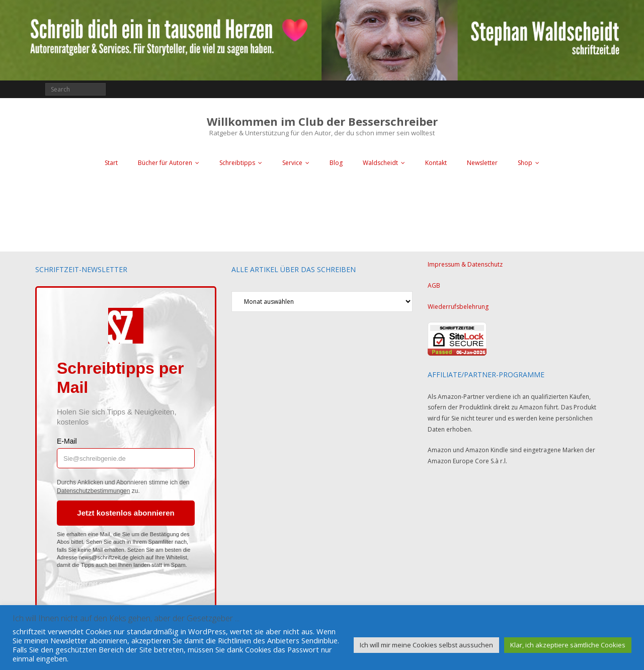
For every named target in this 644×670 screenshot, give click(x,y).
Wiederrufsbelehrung (458, 307)
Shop (525, 163)
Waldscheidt (380, 163)
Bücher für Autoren (165, 163)
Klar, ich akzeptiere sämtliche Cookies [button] (568, 645)
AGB (434, 285)
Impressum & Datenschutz (465, 264)
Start (111, 163)
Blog (336, 163)
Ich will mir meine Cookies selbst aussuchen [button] (426, 645)
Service (292, 163)
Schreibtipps (237, 163)
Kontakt (436, 163)
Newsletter (482, 163)
